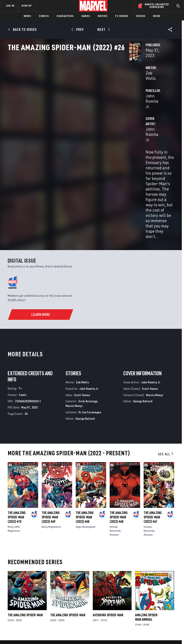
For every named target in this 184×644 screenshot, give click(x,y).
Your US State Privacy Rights (63, 628)
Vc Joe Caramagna (90, 318)
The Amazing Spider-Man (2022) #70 (17, 423)
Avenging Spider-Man (108, 521)
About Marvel (43, 572)
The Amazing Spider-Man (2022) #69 (51, 423)
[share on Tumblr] (171, 581)
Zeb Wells (70, 97)
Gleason (114, 441)
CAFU (17, 433)
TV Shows (122, 16)
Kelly (10, 433)
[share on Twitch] (171, 590)
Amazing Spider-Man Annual (147, 523)
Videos (141, 16)
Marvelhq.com (81, 582)
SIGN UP (27, 6)
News (27, 16)
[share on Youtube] (150, 590)
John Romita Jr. (130, 97)
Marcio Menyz (74, 312)
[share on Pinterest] (164, 590)
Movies (103, 16)
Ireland (113, 433)
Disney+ (76, 576)
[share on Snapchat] (157, 590)
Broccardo (115, 437)
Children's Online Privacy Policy (131, 628)
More (157, 16)
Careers (44, 586)
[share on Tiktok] (150, 600)
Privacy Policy (33, 628)
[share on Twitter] (157, 581)
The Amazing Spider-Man (25, 521)
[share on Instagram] (164, 581)
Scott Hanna (82, 301)
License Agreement (165, 628)
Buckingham (89, 433)
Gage (78, 433)
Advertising (79, 570)
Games (86, 16)
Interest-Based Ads (80, 634)
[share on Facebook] (150, 581)
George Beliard (85, 324)
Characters (65, 16)
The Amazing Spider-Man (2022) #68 (85, 423)
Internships (47, 593)
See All (166, 360)
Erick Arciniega (88, 307)
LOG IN (10, 6)
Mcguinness (14, 437)
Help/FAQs (45, 580)
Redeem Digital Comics (76, 593)
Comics (44, 16)
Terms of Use (13, 628)
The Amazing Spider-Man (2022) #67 (153, 423)
